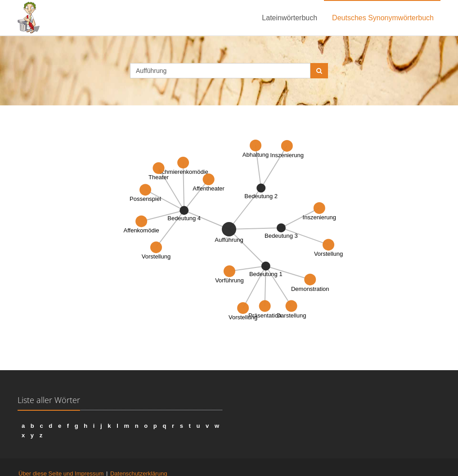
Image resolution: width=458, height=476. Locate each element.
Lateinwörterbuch (290, 18)
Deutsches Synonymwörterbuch (383, 18)
